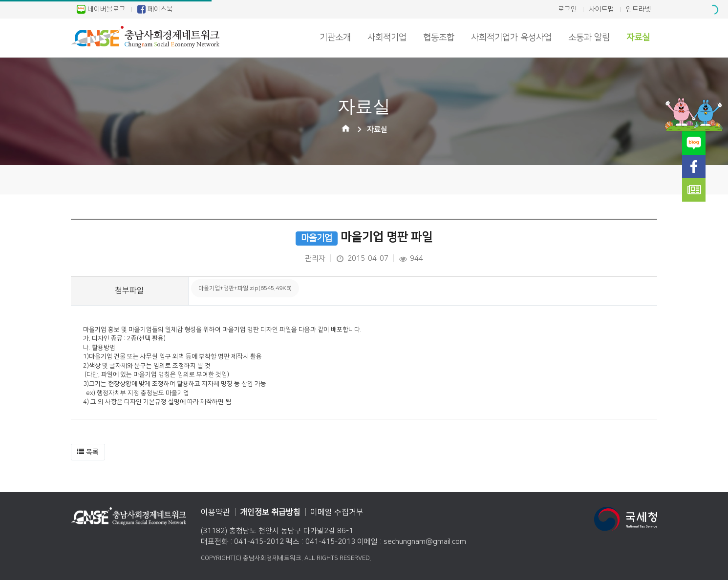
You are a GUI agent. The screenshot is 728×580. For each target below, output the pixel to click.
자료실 (638, 38)
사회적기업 (387, 38)
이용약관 (215, 512)
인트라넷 (639, 9)
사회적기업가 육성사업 (511, 38)
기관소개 (335, 38)
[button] (88, 452)
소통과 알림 (589, 38)
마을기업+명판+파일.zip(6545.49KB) (245, 288)
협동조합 (439, 38)
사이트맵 (601, 9)
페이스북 (155, 9)
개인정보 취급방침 (270, 512)
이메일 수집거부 (337, 512)
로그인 (567, 9)
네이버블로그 (101, 9)
